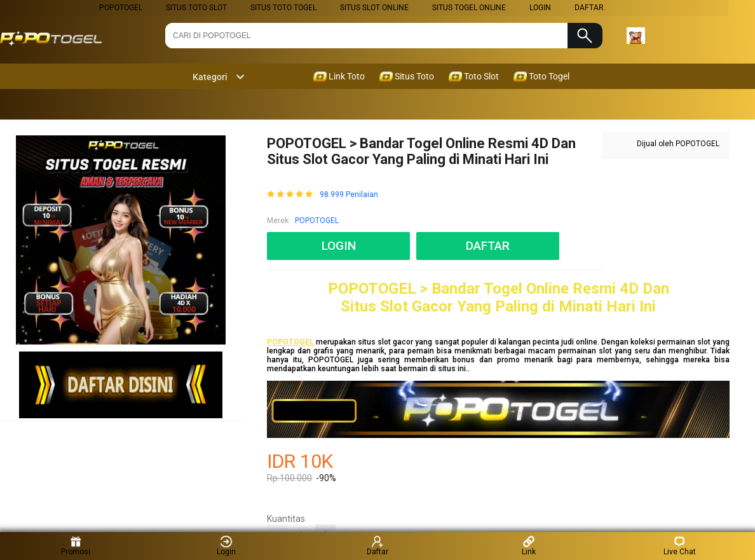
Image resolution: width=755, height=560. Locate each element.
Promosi (76, 546)
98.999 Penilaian (349, 195)
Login (226, 546)
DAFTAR (589, 8)
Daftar (377, 546)
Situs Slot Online (374, 8)
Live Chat (680, 546)
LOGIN (540, 8)
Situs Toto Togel (283, 8)
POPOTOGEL (121, 8)
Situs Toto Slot (196, 8)
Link (529, 546)
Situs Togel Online (469, 8)
